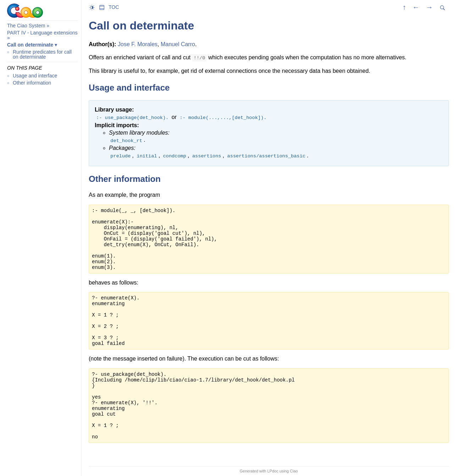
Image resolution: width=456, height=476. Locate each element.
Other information (32, 83)
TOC (114, 7)
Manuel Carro (178, 44)
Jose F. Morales (138, 44)
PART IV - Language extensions (42, 33)
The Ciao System (26, 26)
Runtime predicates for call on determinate (42, 54)
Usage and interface (35, 76)
